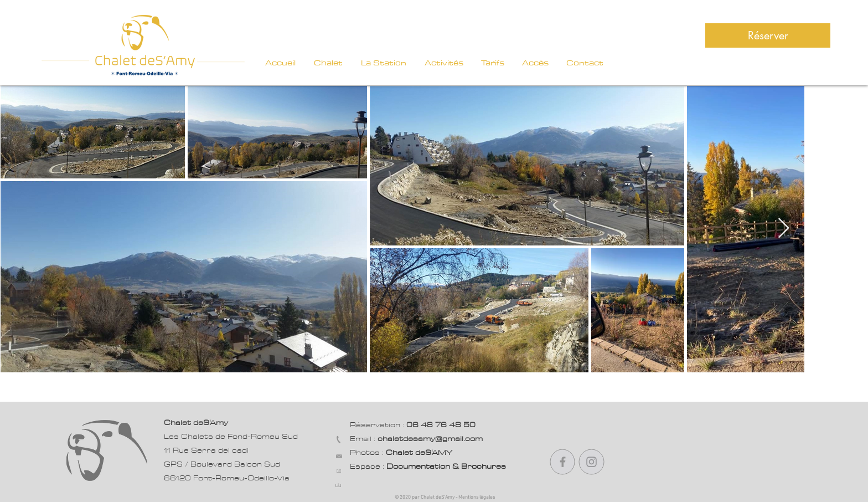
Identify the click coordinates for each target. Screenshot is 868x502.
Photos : (401, 453)
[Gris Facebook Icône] (563, 462)
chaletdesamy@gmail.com (430, 439)
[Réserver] (768, 35)
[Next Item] (784, 229)
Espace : (428, 467)
